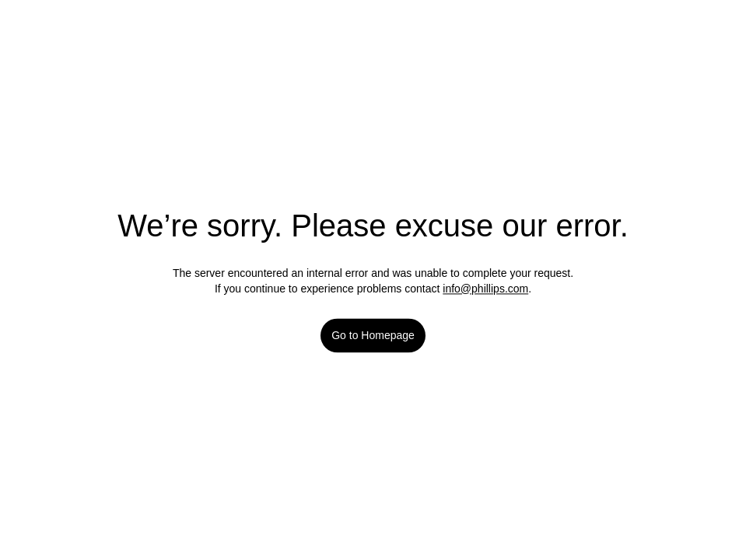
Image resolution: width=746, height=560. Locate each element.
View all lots (495, 244)
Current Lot (247, 243)
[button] (373, 283)
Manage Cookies (638, 423)
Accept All (637, 504)
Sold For (239, 315)
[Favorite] (521, 266)
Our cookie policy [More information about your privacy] (121, 534)
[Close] (729, 461)
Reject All (638, 463)
